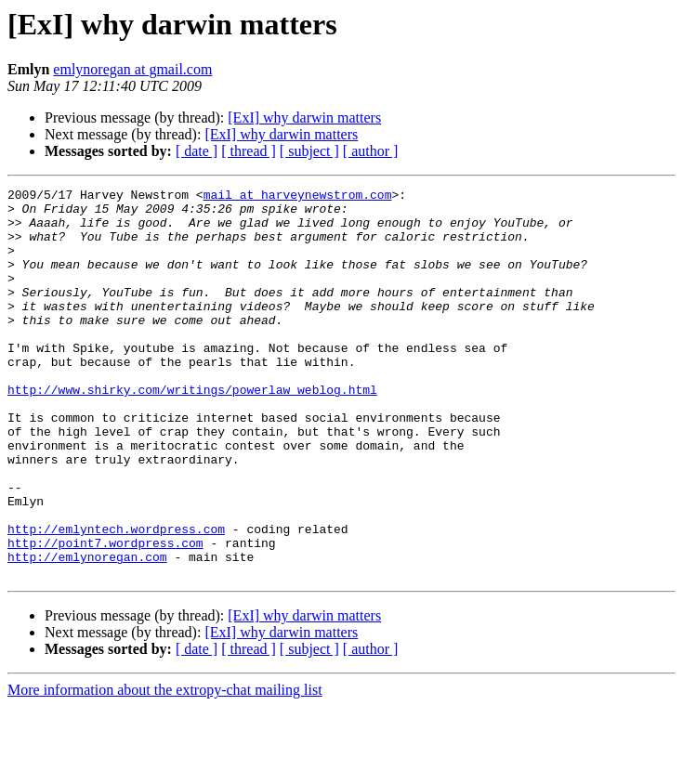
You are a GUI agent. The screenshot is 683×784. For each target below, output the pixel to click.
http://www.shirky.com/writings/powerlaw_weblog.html (192, 431)
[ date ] (197, 151)
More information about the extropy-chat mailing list (165, 768)
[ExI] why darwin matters (304, 118)
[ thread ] (249, 151)
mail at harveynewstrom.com (298, 197)
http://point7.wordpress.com (105, 615)
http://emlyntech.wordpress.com (116, 598)
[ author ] (371, 151)
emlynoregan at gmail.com (132, 69)
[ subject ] (309, 151)
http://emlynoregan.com (87, 632)
